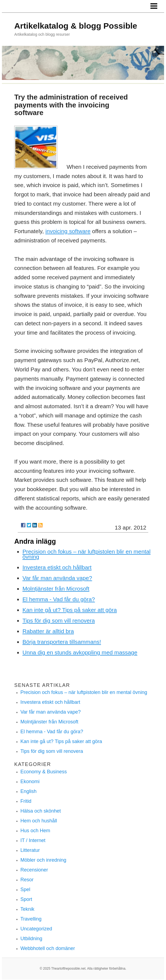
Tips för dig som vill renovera (59, 620)
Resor (27, 880)
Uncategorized (36, 929)
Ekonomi (30, 781)
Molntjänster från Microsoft (56, 589)
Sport (26, 899)
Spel (25, 889)
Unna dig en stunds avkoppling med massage (80, 652)
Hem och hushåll (39, 821)
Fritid (26, 801)
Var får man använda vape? (57, 578)
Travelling (31, 919)
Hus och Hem (35, 831)
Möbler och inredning (43, 860)
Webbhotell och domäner (48, 948)
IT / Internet (33, 840)
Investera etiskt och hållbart (57, 567)
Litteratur (30, 850)
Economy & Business (44, 772)
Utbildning (31, 939)
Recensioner (34, 870)
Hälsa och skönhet (41, 811)
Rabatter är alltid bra (48, 631)
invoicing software (68, 231)
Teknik (27, 909)
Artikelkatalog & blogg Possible (76, 26)
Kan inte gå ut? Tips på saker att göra (70, 610)
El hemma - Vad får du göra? (59, 599)
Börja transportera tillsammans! (62, 642)
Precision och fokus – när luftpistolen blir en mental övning (86, 554)
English (29, 791)
